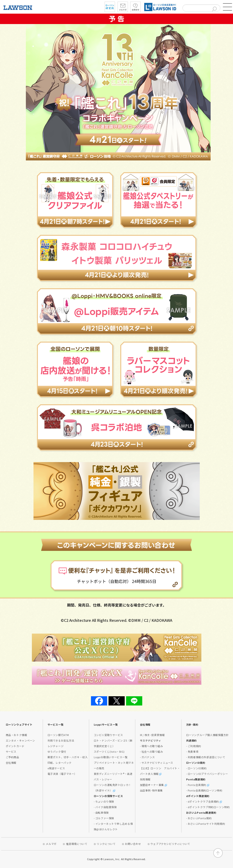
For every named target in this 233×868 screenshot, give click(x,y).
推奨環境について (77, 844)
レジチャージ (56, 746)
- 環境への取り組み (151, 746)
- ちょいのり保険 (104, 801)
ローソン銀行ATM (58, 735)
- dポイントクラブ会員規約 (204, 801)
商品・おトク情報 (17, 735)
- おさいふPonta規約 (199, 818)
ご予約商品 (12, 757)
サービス (11, 751)
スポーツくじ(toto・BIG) (109, 751)
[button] (227, 7)
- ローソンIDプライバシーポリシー (207, 774)
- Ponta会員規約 (198, 785)
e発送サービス (56, 768)
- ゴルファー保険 (104, 818)
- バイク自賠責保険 (105, 807)
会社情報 (11, 763)
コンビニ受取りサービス (109, 735)
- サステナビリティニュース (157, 763)
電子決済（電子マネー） (62, 774)
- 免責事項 (192, 751)
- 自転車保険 (101, 813)
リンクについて (106, 844)
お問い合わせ (133, 844)
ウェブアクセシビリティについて (170, 844)
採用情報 (145, 779)
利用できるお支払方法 (61, 740)
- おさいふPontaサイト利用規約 (206, 824)
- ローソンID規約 (196, 768)
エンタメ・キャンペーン (20, 740)
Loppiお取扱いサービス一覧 (111, 757)
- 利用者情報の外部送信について (206, 757)
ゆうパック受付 (57, 751)
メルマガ (51, 844)
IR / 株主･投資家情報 (152, 735)
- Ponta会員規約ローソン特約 (204, 790)
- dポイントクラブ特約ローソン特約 (208, 807)
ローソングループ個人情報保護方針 (207, 735)
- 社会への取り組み (151, 751)
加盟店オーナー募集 (153, 785)
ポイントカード (15, 746)
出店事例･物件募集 (151, 790)
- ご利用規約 (194, 746)
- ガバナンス (147, 757)
